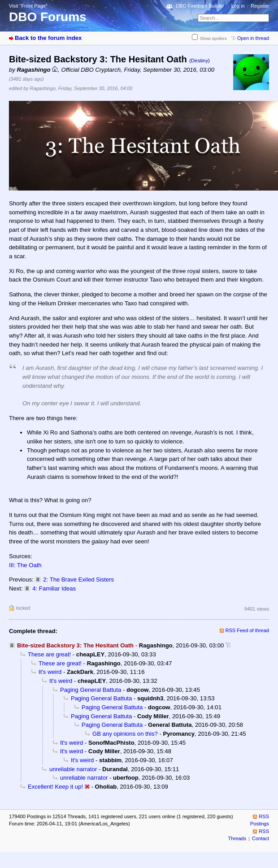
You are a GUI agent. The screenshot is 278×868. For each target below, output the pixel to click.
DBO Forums (48, 17)
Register (260, 6)
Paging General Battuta (91, 690)
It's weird (50, 672)
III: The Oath (25, 565)
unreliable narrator (73, 769)
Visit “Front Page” (28, 6)
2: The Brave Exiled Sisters (78, 579)
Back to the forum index (48, 38)
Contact (261, 838)
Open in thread (253, 38)
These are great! (49, 654)
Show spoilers (213, 38)
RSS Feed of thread (248, 630)
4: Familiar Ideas (54, 588)
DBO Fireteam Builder (200, 6)
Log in (238, 6)
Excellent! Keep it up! (55, 787)
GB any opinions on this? (125, 734)
